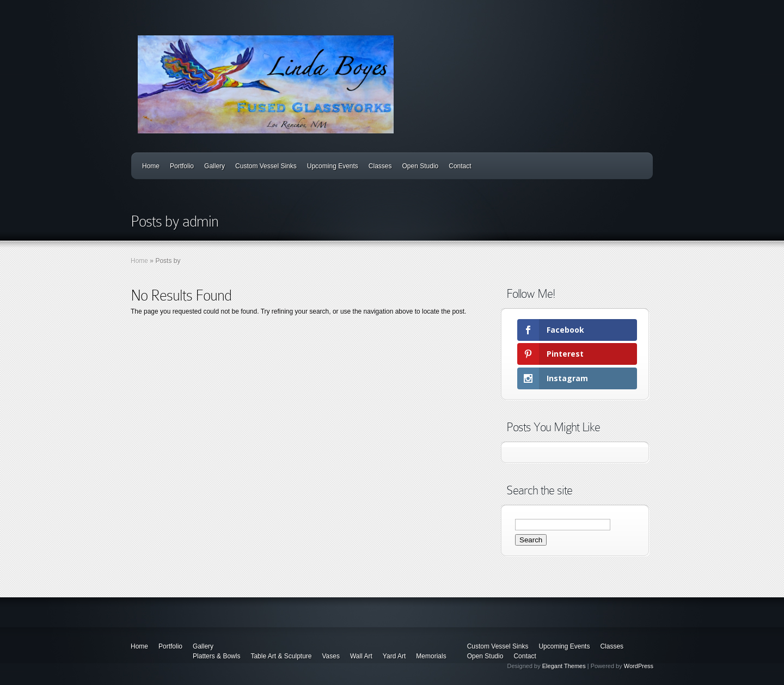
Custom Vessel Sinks (266, 166)
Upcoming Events (333, 166)
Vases (330, 656)
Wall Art (361, 656)
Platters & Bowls (216, 656)
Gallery (215, 166)
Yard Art (394, 656)
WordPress (639, 666)
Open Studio (421, 166)
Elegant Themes (564, 666)
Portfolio (182, 166)
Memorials (431, 656)
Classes (380, 166)
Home (151, 166)
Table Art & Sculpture (281, 656)
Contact (460, 166)
